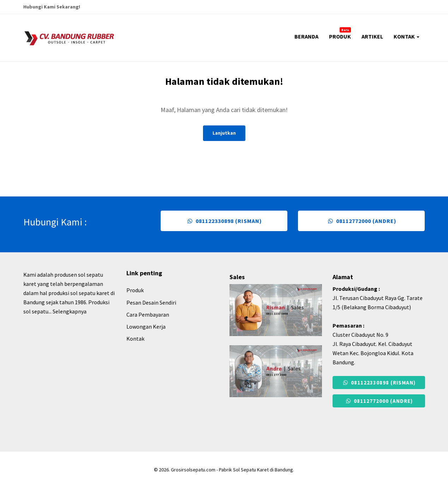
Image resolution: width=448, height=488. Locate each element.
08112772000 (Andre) (361, 221)
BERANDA (306, 36)
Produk (135, 290)
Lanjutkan (224, 133)
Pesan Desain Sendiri (151, 302)
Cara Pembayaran (148, 314)
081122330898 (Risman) (224, 221)
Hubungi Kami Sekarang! (52, 7)
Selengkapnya (70, 311)
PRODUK (340, 34)
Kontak (135, 339)
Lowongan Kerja (146, 327)
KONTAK (407, 36)
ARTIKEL (372, 36)
